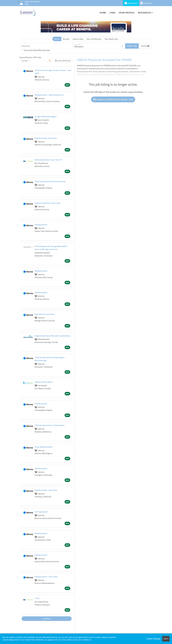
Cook (37, 598)
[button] (145, 46)
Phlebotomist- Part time (46, 138)
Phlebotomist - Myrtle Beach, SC (49, 95)
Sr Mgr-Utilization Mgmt (46, 116)
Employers (146, 3)
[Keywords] (47, 46)
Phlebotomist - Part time (46, 490)
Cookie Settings (153, 639)
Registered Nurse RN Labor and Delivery (53, 336)
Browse (66, 39)
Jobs (112, 13)
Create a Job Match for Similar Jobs (113, 99)
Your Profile (127, 13)
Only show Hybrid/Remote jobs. (37, 50)
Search (57, 39)
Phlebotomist (41, 225)
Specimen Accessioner (45, 314)
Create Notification (63, 61)
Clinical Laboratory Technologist (50, 425)
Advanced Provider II (44, 382)
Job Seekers (131, 3)
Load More (47, 619)
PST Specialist (41, 512)
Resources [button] (145, 13)
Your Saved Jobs (111, 39)
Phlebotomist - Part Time (46, 577)
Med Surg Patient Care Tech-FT (48, 160)
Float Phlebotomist (44, 447)
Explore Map (78, 39)
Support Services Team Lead (47, 203)
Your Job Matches (94, 39)
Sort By (24, 61)
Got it (166, 639)
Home (103, 13)
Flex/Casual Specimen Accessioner (50, 181)
